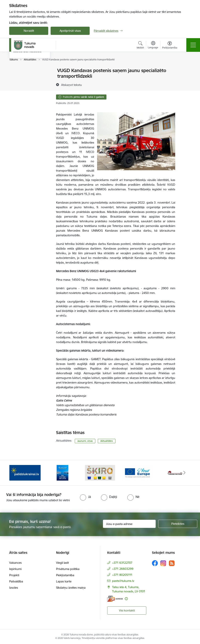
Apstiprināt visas (70, 31)
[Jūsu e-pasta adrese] (129, 524)
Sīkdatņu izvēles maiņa (71, 588)
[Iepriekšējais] (16, 473)
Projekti (14, 575)
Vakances (15, 563)
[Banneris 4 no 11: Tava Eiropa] (137, 472)
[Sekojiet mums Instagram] (163, 563)
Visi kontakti (127, 610)
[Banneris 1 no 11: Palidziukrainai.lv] (25, 472)
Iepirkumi (15, 569)
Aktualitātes (107, 441)
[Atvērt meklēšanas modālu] (140, 46)
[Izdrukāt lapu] (185, 69)
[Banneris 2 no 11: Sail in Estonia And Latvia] (62, 472)
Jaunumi (19, 77)
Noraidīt (29, 31)
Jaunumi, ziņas (85, 441)
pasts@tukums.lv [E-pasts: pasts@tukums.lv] (123, 581)
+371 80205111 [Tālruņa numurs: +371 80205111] (122, 575)
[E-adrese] (115, 599)
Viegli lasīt (62, 563)
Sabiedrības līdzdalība (27, 98)
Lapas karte (64, 581)
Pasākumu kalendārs (27, 71)
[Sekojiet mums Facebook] (155, 563)
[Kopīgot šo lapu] (185, 79)
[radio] (85, 497)
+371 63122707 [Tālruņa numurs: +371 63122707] (122, 563)
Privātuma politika (68, 569)
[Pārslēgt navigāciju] (193, 45)
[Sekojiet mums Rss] (172, 563)
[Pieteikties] (178, 524)
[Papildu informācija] (126, 599)
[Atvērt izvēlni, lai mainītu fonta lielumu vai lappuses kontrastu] (170, 46)
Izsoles (14, 588)
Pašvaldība (16, 581)
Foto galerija (21, 91)
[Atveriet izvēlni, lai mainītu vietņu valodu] (153, 45)
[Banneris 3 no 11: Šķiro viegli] (100, 472)
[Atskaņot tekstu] (71, 85)
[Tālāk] (184, 473)
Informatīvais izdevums (28, 84)
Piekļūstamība (65, 575)
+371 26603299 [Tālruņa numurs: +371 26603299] (123, 569)
